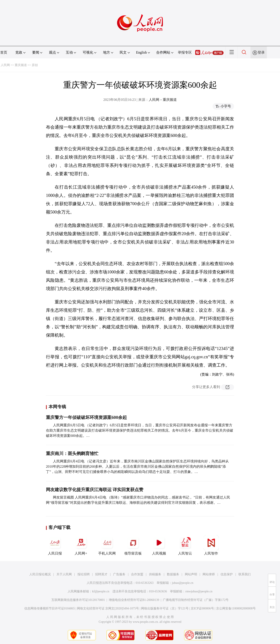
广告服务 (119, 574)
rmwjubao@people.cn (199, 591)
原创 (35, 65)
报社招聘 (84, 574)
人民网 (5, 65)
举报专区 (185, 52)
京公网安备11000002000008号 (236, 608)
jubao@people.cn (183, 583)
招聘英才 (101, 574)
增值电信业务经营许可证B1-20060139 (134, 600)
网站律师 (209, 574)
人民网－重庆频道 (163, 100)
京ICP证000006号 (202, 608)
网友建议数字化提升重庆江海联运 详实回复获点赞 (95, 490)
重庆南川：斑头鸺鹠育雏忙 (72, 453)
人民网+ (81, 545)
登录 (261, 52)
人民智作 (211, 545)
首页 (4, 52)
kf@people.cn (101, 591)
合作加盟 (137, 574)
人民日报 (55, 545)
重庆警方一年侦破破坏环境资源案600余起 (86, 417)
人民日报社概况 (40, 574)
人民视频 (159, 545)
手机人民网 (107, 545)
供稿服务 (155, 574)
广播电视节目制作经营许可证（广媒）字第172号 (196, 600)
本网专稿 (57, 407)
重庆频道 (21, 65)
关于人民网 (64, 574)
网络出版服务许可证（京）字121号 (165, 608)
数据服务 (173, 574)
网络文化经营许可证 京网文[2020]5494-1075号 (108, 608)
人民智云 (185, 545)
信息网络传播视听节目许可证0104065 (50, 608)
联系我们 (245, 574)
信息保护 (227, 574)
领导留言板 (133, 545)
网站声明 (191, 574)
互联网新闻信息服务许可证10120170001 (78, 600)
